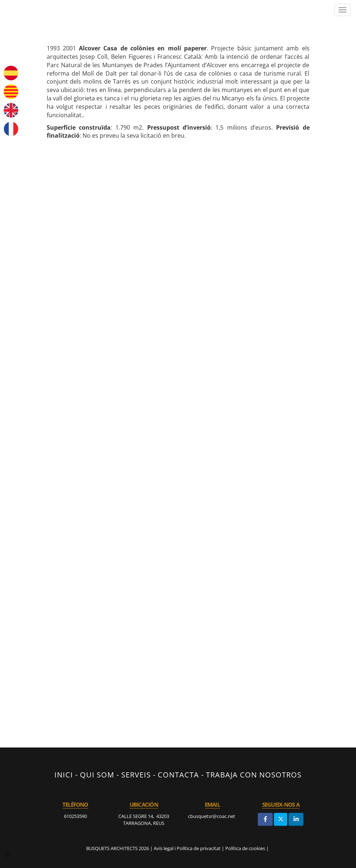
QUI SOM (97, 775)
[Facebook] (265, 819)
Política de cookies (245, 848)
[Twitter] (281, 819)
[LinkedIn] (296, 819)
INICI (64, 775)
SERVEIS (136, 775)
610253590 (75, 816)
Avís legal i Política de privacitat (187, 848)
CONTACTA (178, 775)
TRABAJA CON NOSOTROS (254, 775)
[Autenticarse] (8, 855)
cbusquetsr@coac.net (212, 816)
